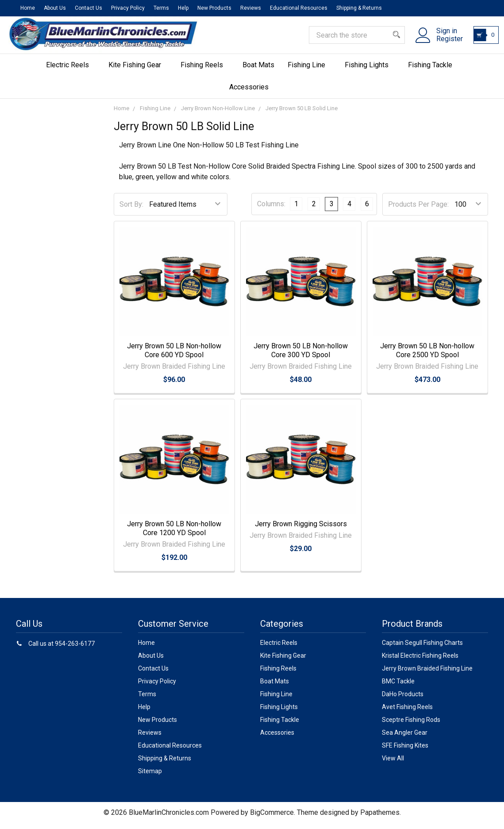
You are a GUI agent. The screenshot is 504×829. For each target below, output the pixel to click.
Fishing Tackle (433, 71)
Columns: (271, 210)
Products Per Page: (418, 210)
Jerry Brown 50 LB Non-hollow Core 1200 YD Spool (174, 534)
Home (28, 8)
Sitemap (150, 777)
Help (183, 8)
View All (393, 764)
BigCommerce (272, 818)
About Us (55, 8)
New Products (214, 8)
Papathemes (380, 818)
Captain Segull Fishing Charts (422, 648)
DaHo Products (403, 700)
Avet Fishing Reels (407, 713)
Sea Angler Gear (405, 738)
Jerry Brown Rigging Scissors (301, 530)
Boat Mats (258, 71)
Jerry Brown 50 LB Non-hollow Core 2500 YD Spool (427, 356)
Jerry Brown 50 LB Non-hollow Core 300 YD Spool (301, 356)
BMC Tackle (398, 687)
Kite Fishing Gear (138, 71)
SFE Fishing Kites (405, 751)
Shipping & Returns (359, 8)
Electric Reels (71, 71)
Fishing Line (310, 71)
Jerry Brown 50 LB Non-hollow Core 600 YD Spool (174, 356)
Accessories (252, 93)
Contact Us (88, 8)
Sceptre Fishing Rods (411, 725)
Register (444, 43)
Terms (161, 8)
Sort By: (131, 210)
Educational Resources (299, 8)
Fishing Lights (370, 71)
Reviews (251, 8)
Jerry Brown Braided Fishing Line (427, 674)
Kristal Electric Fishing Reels (420, 661)
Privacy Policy (128, 8)
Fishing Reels (205, 71)
